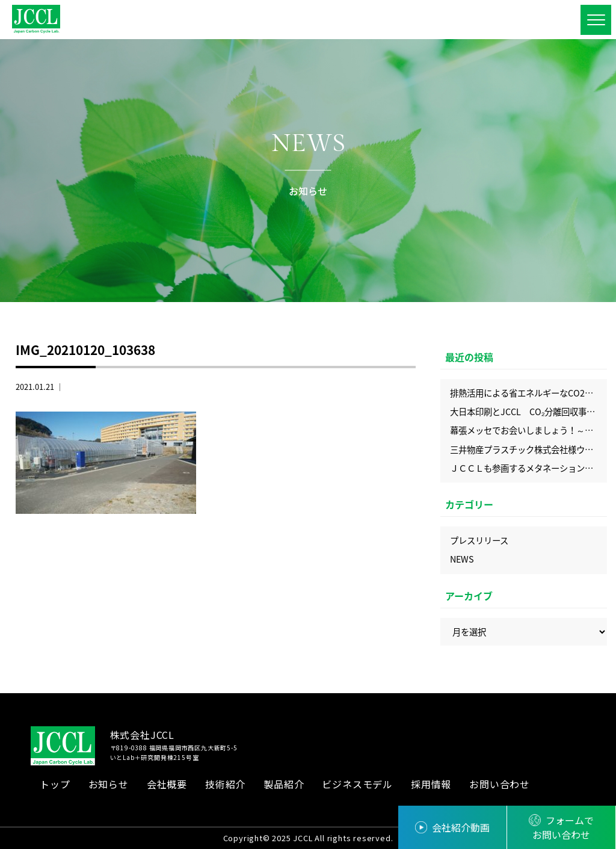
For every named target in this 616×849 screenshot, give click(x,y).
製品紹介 (284, 784)
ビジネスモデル (357, 784)
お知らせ (109, 784)
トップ (55, 784)
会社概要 (167, 784)
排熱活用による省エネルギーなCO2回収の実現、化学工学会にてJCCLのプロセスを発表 (528, 393)
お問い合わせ (500, 784)
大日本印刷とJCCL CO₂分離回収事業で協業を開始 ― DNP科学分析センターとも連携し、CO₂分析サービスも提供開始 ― (528, 412)
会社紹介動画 (461, 827)
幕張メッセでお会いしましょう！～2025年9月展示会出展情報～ (528, 430)
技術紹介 (225, 784)
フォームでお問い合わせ (563, 827)
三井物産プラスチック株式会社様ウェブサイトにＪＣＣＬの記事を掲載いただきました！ (528, 449)
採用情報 (431, 784)
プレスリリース (479, 540)
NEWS (462, 559)
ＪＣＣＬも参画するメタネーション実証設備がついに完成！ (528, 468)
